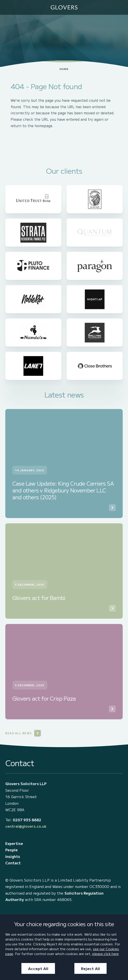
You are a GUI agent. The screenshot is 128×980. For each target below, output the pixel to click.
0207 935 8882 (27, 820)
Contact (13, 863)
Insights (13, 856)
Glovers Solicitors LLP (26, 784)
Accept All (38, 968)
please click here (105, 954)
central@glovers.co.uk (26, 826)
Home (64, 69)
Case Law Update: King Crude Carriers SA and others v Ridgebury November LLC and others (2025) (63, 490)
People (11, 850)
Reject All (90, 968)
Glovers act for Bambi (39, 598)
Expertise (14, 843)
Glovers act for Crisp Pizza (44, 698)
